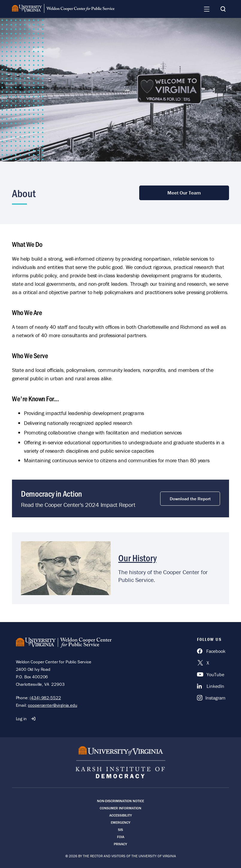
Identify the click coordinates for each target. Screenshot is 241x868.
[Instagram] (211, 698)
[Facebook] (211, 651)
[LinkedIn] (211, 686)
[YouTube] (211, 674)
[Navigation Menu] (207, 9)
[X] (211, 663)
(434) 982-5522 (45, 698)
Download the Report (190, 499)
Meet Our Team (184, 193)
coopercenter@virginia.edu (52, 705)
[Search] (223, 9)
